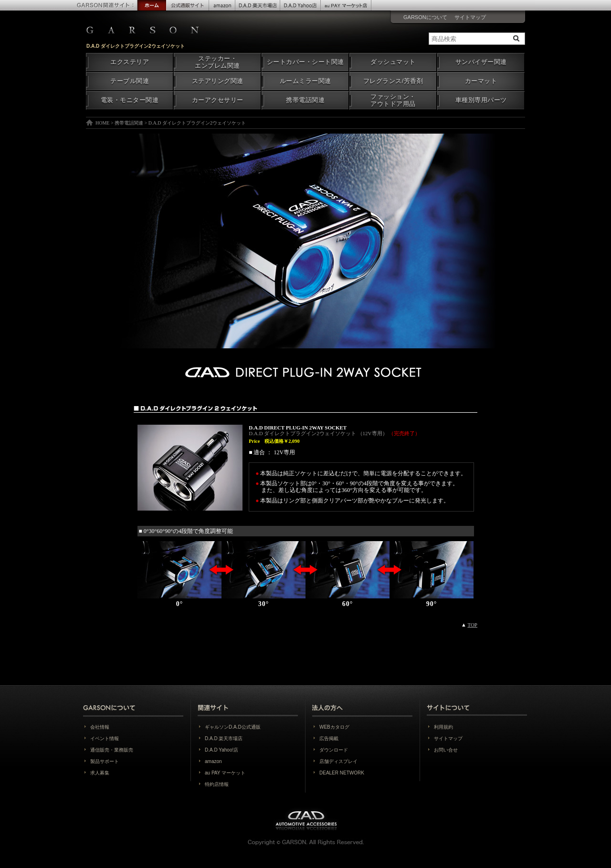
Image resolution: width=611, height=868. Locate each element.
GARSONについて (425, 17)
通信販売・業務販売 (112, 750)
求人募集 (100, 773)
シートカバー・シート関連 (305, 62)
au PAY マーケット (225, 773)
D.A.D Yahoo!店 (221, 750)
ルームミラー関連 (305, 81)
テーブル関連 (130, 81)
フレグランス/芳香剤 (393, 81)
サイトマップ (470, 17)
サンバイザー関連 (481, 62)
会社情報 (100, 727)
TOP (472, 625)
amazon (213, 761)
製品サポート (105, 761)
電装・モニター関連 (130, 100)
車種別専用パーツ (481, 100)
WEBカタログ (334, 727)
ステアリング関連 (218, 81)
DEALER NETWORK (342, 773)
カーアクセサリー (218, 100)
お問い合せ (446, 750)
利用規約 (443, 727)
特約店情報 (217, 784)
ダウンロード (334, 750)
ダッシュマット (393, 62)
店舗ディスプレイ (338, 761)
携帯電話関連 (305, 100)
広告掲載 (329, 738)
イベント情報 (105, 738)
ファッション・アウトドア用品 (393, 100)
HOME (102, 123)
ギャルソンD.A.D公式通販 (233, 727)
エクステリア (130, 62)
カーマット (481, 81)
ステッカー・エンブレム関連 (217, 62)
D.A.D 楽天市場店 (224, 738)
